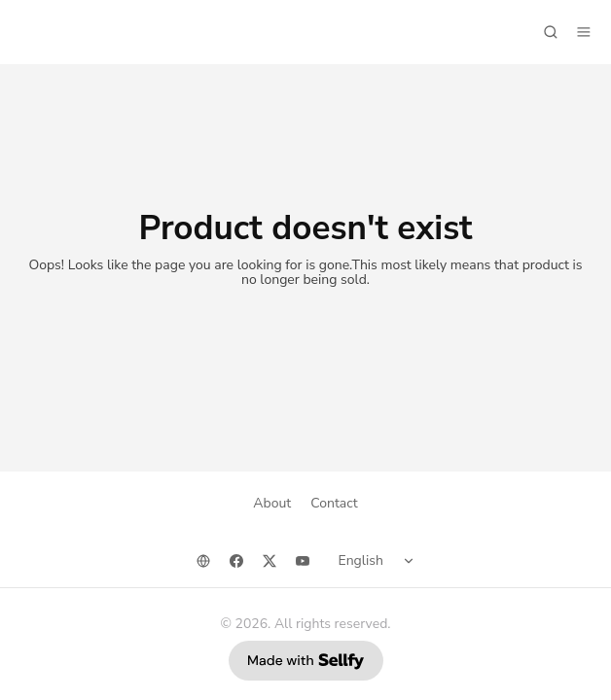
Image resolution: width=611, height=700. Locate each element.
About (272, 503)
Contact (334, 503)
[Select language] (380, 561)
